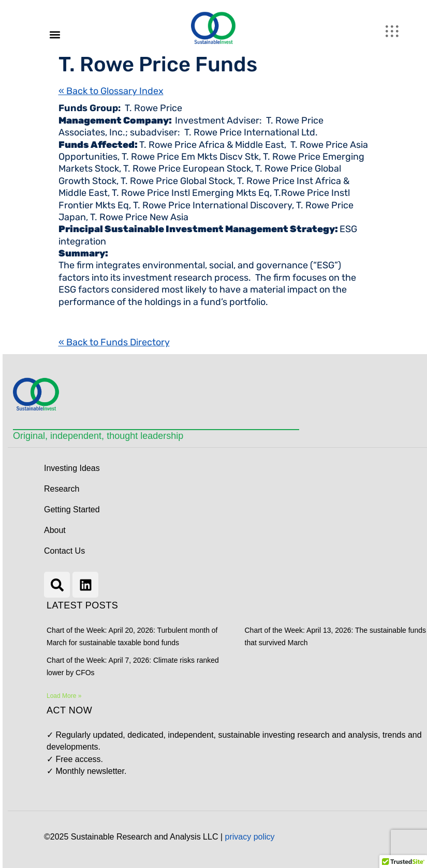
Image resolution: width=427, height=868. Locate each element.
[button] (55, 34)
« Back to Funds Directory (114, 342)
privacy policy (250, 837)
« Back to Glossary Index (111, 91)
